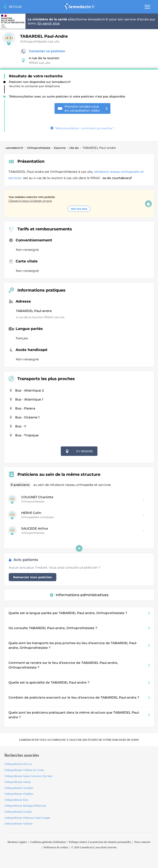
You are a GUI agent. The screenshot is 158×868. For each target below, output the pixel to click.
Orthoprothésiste (39, 148)
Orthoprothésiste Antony (18, 782)
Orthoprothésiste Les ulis (40, 41)
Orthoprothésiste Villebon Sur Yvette (24, 770)
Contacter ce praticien (43, 51)
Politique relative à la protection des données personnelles (100, 842)
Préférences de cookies (56, 847)
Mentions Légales (17, 842)
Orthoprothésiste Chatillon (19, 794)
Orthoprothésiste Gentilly (18, 812)
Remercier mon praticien (33, 577)
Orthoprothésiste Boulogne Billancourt (25, 806)
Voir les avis (79, 209)
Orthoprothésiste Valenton (18, 824)
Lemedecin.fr (14, 148)
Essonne (60, 148)
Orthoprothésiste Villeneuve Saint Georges (27, 818)
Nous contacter (142, 842)
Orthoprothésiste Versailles (19, 788)
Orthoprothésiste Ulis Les (18, 764)
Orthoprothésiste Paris (16, 800)
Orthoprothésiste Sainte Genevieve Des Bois (28, 776)
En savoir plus (49, 23)
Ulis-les (74, 148)
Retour (15, 7)
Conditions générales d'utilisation (48, 842)
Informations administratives (79, 595)
